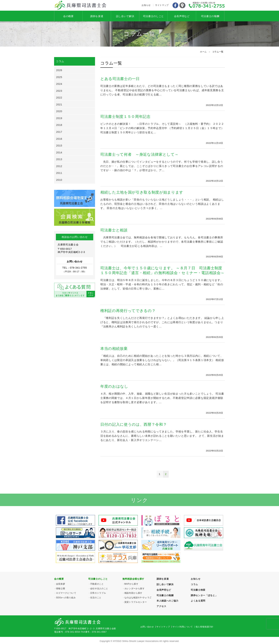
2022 (59, 98)
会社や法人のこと (99, 589)
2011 (59, 173)
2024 (59, 84)
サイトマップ (162, 5)
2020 (59, 111)
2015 (59, 146)
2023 (59, 91)
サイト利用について (183, 627)
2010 (59, 180)
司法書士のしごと (153, 16)
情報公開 (61, 589)
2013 (59, 159)
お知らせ (146, 5)
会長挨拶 (61, 584)
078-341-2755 (207, 5)
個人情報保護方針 (205, 627)
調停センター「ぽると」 (204, 595)
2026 (59, 70)
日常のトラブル (98, 593)
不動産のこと (97, 584)
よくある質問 (198, 601)
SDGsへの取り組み (66, 598)
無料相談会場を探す (133, 579)
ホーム (203, 52)
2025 (59, 77)
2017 (59, 132)
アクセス (182, 5)
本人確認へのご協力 (168, 601)
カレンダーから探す (135, 589)
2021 (59, 105)
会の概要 (68, 16)
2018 (59, 125)
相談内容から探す (133, 593)
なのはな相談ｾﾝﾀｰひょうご (138, 598)
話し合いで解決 (125, 16)
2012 (59, 166)
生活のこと (96, 598)
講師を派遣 (97, 16)
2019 (59, 118)
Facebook (175, 5)
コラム (194, 584)
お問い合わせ (147, 627)
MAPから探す (131, 584)
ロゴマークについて (66, 593)
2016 (59, 139)
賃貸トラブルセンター (136, 602)
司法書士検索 (198, 590)
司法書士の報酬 (210, 16)
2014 (59, 153)
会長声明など (182, 16)
